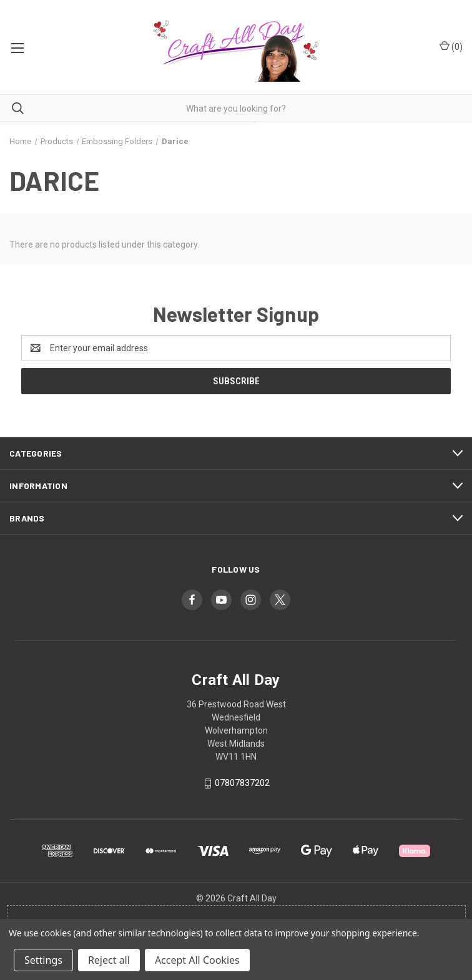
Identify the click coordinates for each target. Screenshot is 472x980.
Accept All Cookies (197, 960)
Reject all (109, 960)
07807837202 (242, 783)
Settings (43, 960)
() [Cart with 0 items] (451, 46)
